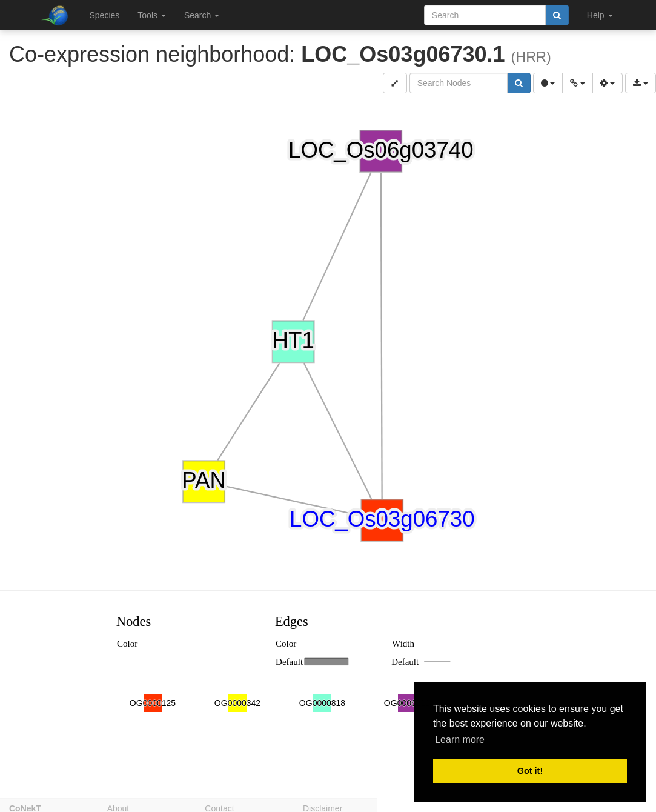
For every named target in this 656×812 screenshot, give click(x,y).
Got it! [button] (530, 771)
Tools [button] (152, 15)
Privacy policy (427, 807)
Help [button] (600, 15)
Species (105, 15)
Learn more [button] (460, 740)
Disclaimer (323, 807)
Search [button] (202, 15)
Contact (219, 807)
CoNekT (25, 807)
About (118, 807)
